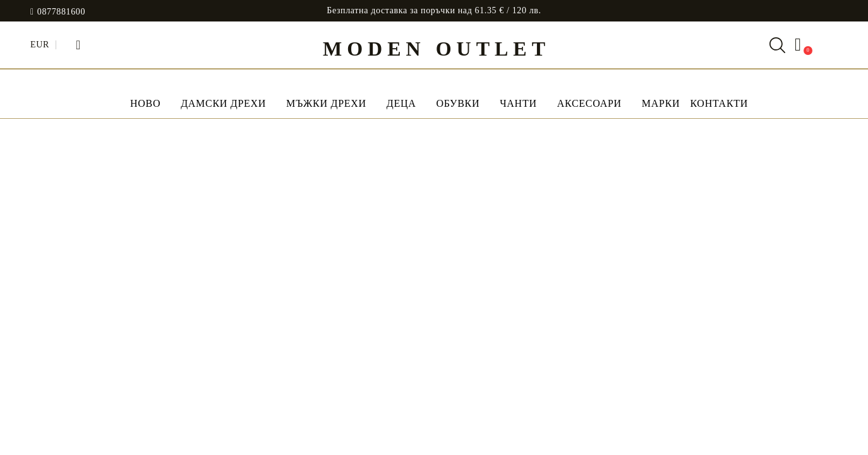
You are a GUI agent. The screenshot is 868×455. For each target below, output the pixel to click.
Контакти (719, 103)
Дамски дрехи (223, 103)
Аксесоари (589, 103)
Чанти (518, 103)
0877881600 (61, 12)
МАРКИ (661, 103)
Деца (401, 103)
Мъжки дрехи (326, 103)
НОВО (145, 103)
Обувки (458, 103)
